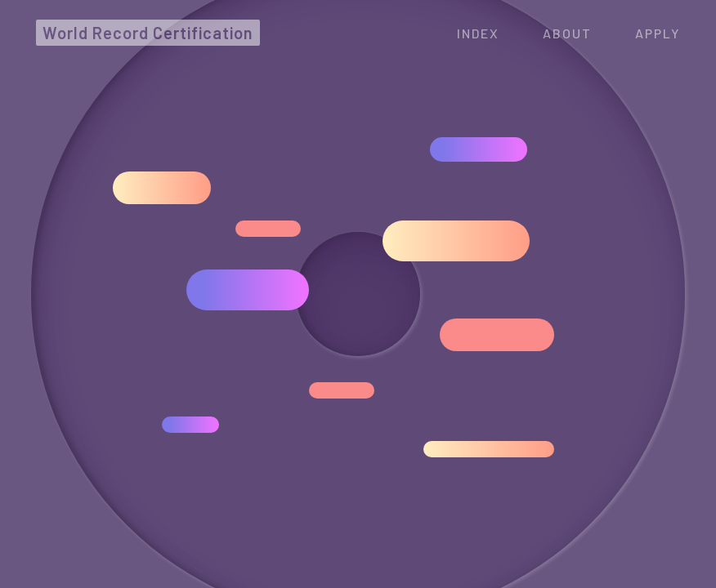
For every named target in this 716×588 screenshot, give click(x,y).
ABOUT (567, 33)
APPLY (658, 33)
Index (478, 33)
